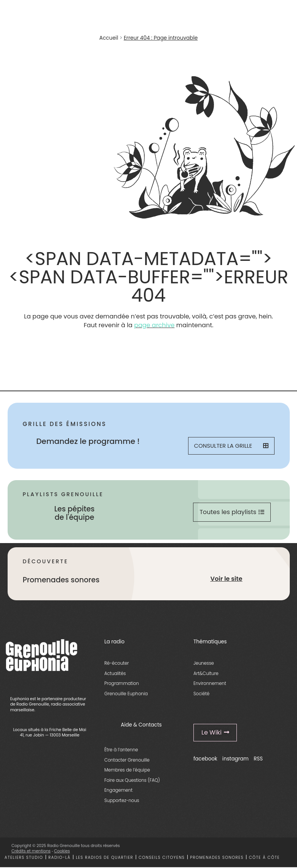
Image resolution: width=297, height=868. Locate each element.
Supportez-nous (122, 801)
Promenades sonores (217, 858)
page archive (154, 325)
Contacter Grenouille (127, 761)
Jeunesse (204, 664)
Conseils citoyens (162, 858)
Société (201, 694)
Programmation (122, 684)
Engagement (118, 791)
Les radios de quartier (105, 858)
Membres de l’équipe (127, 771)
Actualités (115, 674)
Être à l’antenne (121, 751)
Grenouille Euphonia (126, 694)
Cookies (62, 852)
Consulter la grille (231, 446)
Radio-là (59, 858)
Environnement (210, 684)
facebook (205, 759)
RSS (258, 759)
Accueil (109, 38)
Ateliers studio (24, 858)
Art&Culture (206, 674)
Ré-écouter (117, 664)
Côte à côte (264, 858)
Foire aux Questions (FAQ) (132, 781)
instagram (236, 759)
